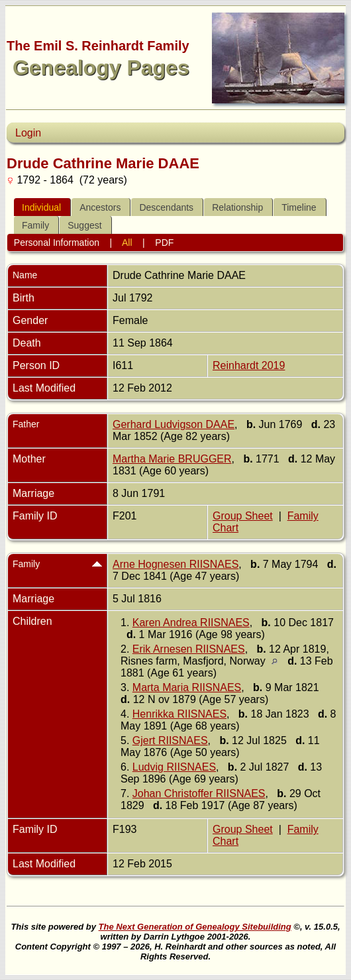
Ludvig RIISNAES (174, 767)
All (127, 243)
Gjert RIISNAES (170, 740)
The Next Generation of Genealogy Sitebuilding (195, 927)
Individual (41, 207)
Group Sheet (243, 516)
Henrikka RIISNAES (179, 714)
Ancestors (100, 207)
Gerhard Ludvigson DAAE (174, 424)
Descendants (166, 207)
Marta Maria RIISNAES (187, 687)
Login (28, 133)
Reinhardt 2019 (249, 365)
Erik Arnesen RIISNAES (189, 649)
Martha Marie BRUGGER (172, 459)
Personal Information (57, 243)
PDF (164, 243)
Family (35, 225)
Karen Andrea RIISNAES (191, 623)
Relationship (237, 207)
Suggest (84, 225)
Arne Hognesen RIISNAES (175, 564)
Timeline (299, 207)
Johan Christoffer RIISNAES (199, 793)
